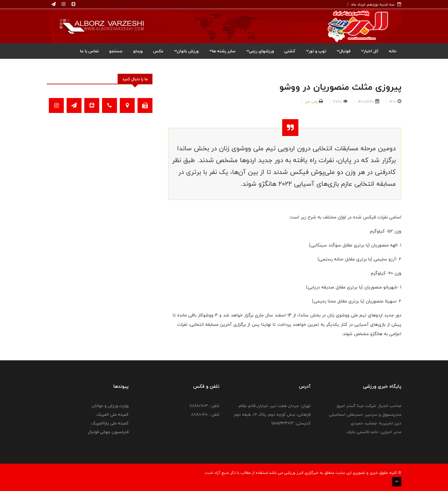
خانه (393, 51)
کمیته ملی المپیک (112, 414)
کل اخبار (370, 51)
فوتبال (343, 51)
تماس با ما (89, 51)
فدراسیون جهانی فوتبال (108, 432)
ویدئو (138, 51)
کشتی (290, 51)
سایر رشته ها (222, 51)
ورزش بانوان (186, 51)
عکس (158, 51)
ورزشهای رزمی (260, 51)
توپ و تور (316, 51)
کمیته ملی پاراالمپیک (110, 423)
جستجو (116, 51)
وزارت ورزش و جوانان (110, 406)
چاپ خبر (311, 101)
